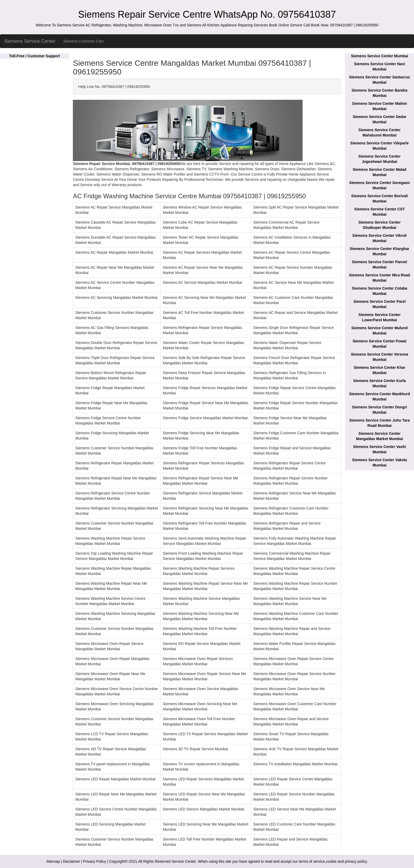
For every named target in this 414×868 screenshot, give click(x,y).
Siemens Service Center (30, 41)
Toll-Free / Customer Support (34, 56)
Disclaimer (71, 861)
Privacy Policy (95, 861)
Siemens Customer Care (84, 41)
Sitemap (53, 861)
